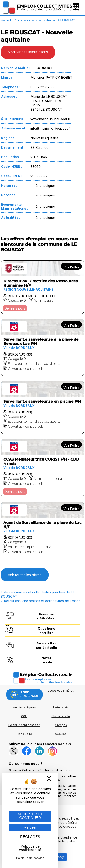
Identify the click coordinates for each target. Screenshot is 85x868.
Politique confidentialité (24, 725)
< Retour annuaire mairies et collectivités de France (41, 601)
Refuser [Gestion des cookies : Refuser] (30, 827)
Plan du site (24, 734)
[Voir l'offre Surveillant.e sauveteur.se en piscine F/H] (42, 407)
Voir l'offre (71, 267)
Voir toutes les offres (25, 575)
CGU (24, 716)
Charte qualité (61, 716)
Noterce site (46, 660)
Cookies (61, 734)
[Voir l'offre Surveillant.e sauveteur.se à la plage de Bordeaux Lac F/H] (42, 347)
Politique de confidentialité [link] (30, 848)
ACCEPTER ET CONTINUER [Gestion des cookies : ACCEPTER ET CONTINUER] (30, 816)
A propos (61, 725)
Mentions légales (24, 707)
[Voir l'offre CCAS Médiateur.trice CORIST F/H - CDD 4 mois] (42, 468)
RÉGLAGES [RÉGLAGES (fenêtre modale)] (30, 837)
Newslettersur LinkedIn (47, 645)
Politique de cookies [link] (30, 858)
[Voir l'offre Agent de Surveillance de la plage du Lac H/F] (42, 531)
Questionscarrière (46, 631)
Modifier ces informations (28, 52)
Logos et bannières (61, 691)
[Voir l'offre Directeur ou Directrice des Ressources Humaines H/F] (42, 287)
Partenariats (61, 707)
